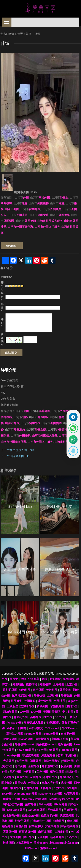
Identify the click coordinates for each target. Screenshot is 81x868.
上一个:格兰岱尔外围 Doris (17, 450)
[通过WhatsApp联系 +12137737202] (73, 440)
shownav (7, 22)
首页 (29, 34)
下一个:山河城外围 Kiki (15, 456)
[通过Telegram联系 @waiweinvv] (73, 417)
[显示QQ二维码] (73, 451)
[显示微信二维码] (73, 428)
